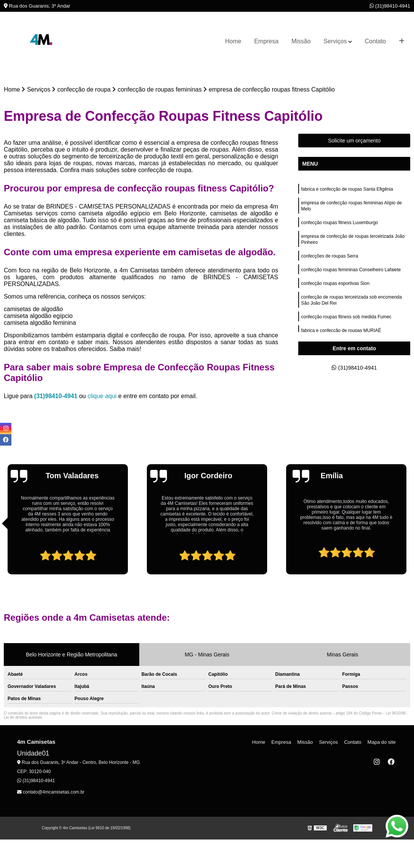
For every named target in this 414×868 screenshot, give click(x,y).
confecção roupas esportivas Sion (335, 291)
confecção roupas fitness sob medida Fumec (346, 326)
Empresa (266, 41)
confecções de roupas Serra (329, 262)
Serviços (335, 41)
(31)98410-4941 (390, 6)
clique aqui (102, 397)
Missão (301, 41)
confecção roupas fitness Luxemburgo (339, 226)
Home (233, 41)
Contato (375, 41)
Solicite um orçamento (354, 141)
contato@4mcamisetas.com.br (51, 793)
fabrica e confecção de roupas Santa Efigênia (347, 190)
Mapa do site (383, 743)
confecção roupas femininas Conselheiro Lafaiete (351, 276)
